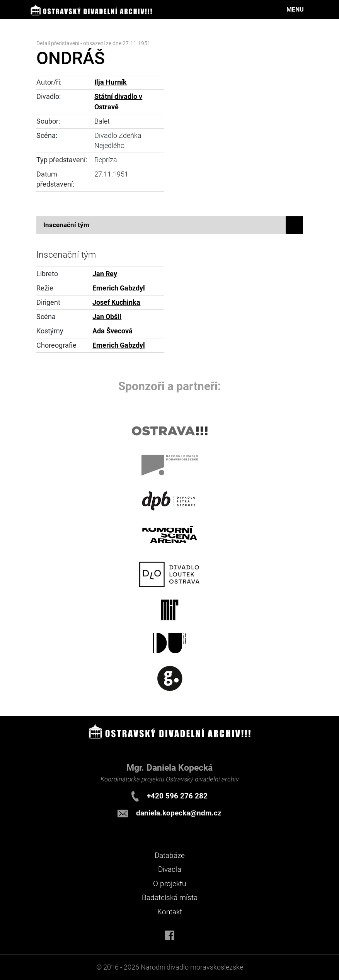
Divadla (170, 869)
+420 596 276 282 (177, 796)
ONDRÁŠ (71, 58)
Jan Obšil (107, 317)
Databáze (170, 855)
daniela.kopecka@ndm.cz (179, 813)
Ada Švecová (112, 331)
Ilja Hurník (111, 82)
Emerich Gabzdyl (119, 288)
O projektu (169, 884)
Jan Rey (105, 274)
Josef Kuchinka (116, 302)
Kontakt (170, 912)
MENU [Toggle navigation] (295, 9)
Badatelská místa (170, 898)
